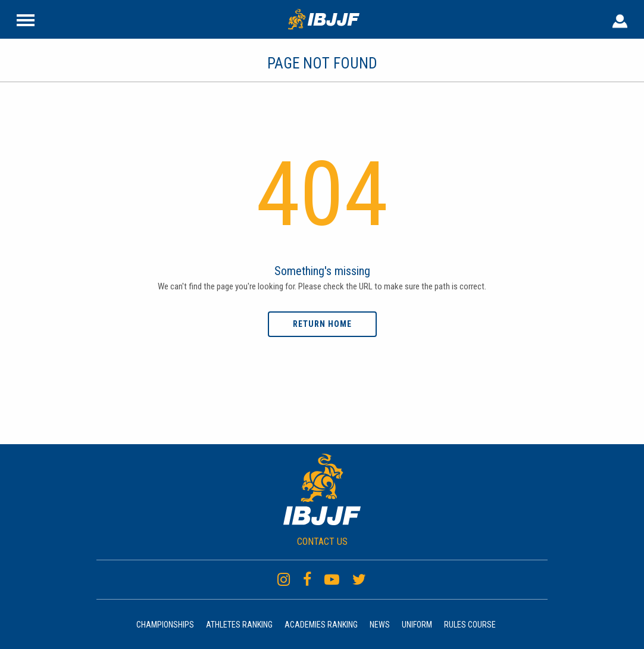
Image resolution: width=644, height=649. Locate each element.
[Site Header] (26, 19)
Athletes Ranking (239, 625)
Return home (322, 324)
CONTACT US (322, 542)
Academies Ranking (321, 625)
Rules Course (470, 625)
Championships (165, 625)
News (380, 625)
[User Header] (620, 19)
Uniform (417, 625)
